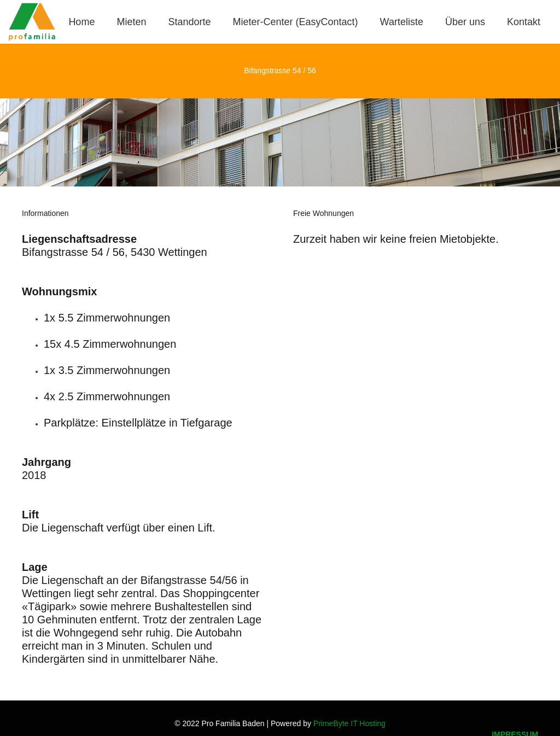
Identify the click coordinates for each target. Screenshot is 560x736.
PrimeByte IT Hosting (349, 723)
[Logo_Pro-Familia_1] (32, 22)
